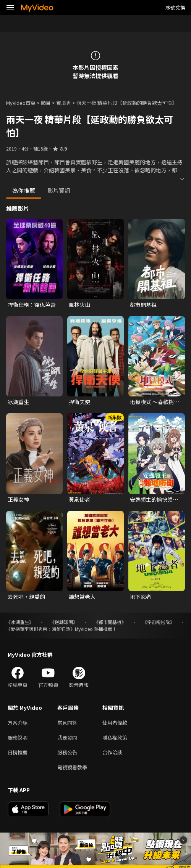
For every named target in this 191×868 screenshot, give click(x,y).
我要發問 (67, 737)
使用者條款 (115, 723)
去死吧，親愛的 (26, 597)
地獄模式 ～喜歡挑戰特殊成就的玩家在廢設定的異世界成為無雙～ (157, 402)
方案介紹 (18, 723)
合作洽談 (112, 752)
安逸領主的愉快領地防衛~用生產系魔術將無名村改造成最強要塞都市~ (157, 499)
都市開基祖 (143, 305)
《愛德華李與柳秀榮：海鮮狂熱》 (40, 629)
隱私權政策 (115, 737)
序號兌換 (175, 7)
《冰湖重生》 (20, 622)
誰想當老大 (82, 597)
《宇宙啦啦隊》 (159, 622)
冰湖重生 (18, 402)
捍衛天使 (79, 402)
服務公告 (67, 752)
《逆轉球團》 (64, 622)
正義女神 (18, 499)
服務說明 (18, 737)
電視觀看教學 (72, 767)
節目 (46, 103)
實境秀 (64, 103)
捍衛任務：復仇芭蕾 (32, 305)
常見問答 (67, 723)
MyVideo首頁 (21, 103)
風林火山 (79, 305)
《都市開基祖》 (110, 622)
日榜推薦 (18, 752)
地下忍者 (141, 597)
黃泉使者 (79, 499)
